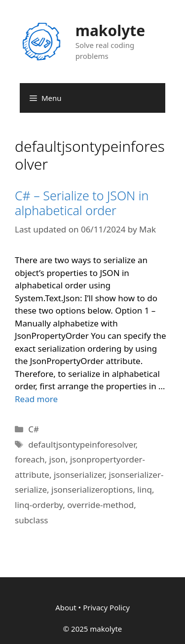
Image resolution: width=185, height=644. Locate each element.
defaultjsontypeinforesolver (82, 444)
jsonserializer (79, 475)
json (57, 459)
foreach (30, 459)
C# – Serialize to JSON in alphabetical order (82, 203)
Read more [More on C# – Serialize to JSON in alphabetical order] (36, 399)
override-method (100, 505)
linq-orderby (39, 505)
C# (34, 429)
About (66, 607)
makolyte (111, 30)
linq (145, 489)
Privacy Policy (106, 607)
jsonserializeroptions (92, 489)
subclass (31, 520)
